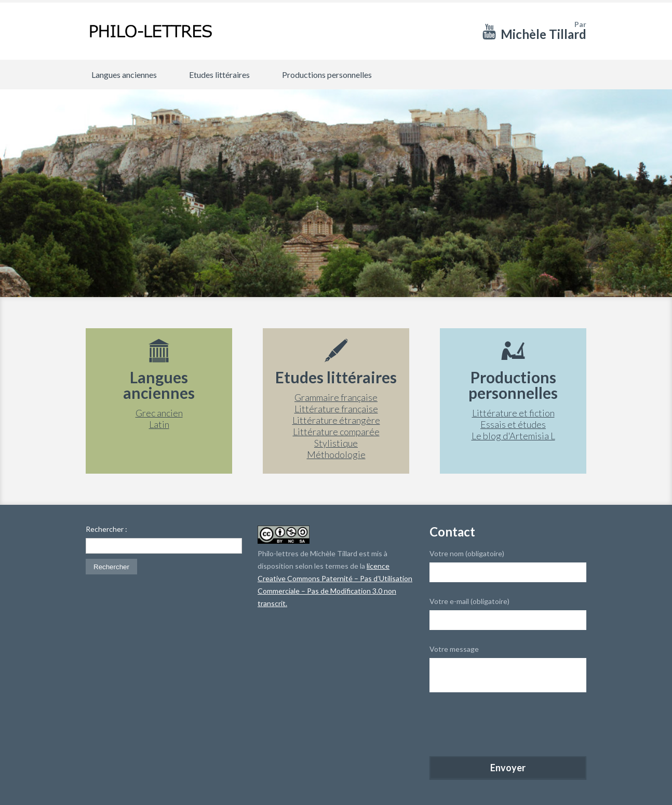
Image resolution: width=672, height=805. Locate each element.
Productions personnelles (327, 75)
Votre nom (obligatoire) (467, 553)
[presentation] (508, 726)
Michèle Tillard (543, 34)
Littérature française (336, 409)
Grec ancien (159, 413)
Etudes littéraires (219, 75)
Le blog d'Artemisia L (513, 436)
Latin (159, 424)
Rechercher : (106, 529)
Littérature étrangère (336, 420)
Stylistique (336, 443)
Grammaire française (336, 397)
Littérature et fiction (513, 413)
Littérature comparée (336, 432)
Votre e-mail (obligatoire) (469, 601)
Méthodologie (336, 454)
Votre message (454, 649)
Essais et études (513, 424)
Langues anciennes (124, 75)
